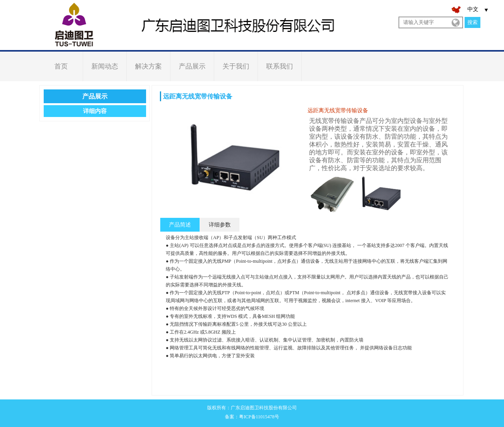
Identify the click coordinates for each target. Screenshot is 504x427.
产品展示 (192, 66)
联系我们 (280, 66)
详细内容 (95, 111)
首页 (61, 66)
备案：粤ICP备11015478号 (252, 417)
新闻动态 (105, 66)
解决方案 (148, 66)
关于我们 (236, 66)
